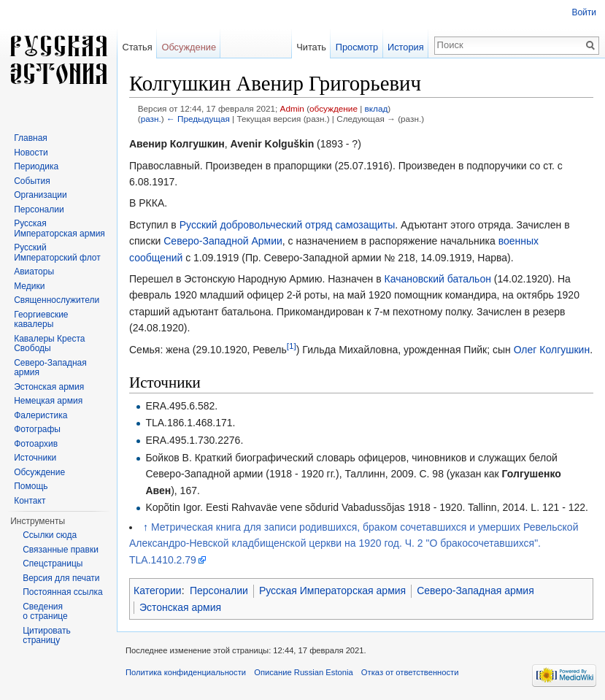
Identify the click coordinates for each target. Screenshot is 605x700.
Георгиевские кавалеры (41, 320)
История (406, 47)
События (32, 181)
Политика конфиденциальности (186, 672)
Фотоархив (36, 444)
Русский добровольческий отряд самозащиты (288, 225)
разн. (151, 119)
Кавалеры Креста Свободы (49, 344)
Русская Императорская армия (332, 591)
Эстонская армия (180, 607)
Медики (29, 286)
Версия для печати (61, 578)
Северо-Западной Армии (223, 241)
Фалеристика (41, 415)
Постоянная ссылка (62, 592)
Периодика (36, 166)
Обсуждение (189, 47)
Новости (31, 153)
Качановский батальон (438, 279)
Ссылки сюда (50, 535)
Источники (35, 458)
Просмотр (357, 47)
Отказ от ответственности (410, 672)
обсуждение (334, 108)
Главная (31, 138)
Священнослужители (57, 300)
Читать (311, 47)
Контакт (30, 501)
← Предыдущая (198, 119)
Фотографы (37, 429)
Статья (137, 47)
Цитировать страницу (47, 636)
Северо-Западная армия (475, 591)
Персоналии (219, 591)
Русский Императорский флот (57, 253)
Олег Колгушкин (552, 350)
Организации (41, 195)
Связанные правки (61, 550)
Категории (158, 591)
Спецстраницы (53, 564)
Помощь (31, 486)
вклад (377, 108)
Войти (584, 12)
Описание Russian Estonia (303, 672)
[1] (292, 346)
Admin (292, 108)
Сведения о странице (45, 612)
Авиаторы (34, 272)
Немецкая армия (48, 401)
